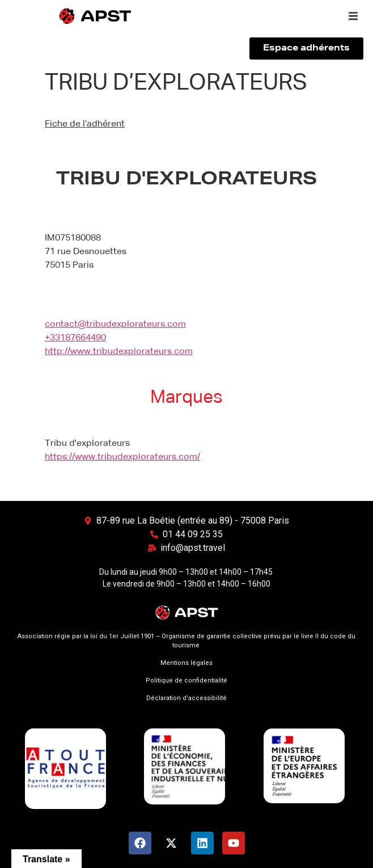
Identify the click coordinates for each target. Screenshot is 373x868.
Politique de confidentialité (186, 681)
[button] (353, 16)
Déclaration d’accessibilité (186, 698)
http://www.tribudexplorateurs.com (119, 352)
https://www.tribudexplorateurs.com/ (122, 457)
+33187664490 (75, 338)
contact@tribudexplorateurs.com (115, 325)
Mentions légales (186, 663)
